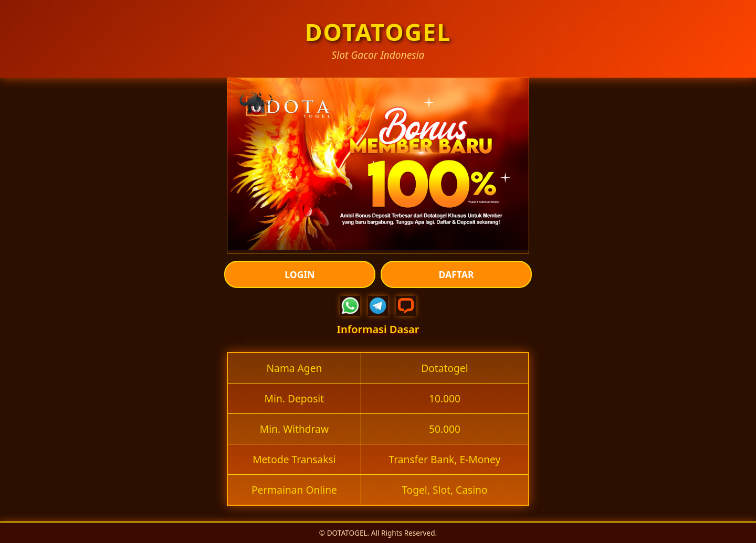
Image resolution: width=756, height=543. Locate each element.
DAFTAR (456, 274)
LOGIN (300, 274)
